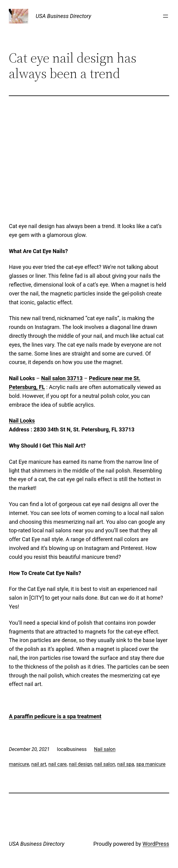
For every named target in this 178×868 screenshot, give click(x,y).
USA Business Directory (63, 16)
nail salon (105, 764)
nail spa (126, 764)
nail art (39, 764)
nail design (80, 764)
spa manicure (151, 764)
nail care (58, 764)
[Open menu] (166, 16)
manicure (19, 764)
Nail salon (105, 749)
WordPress (156, 844)
